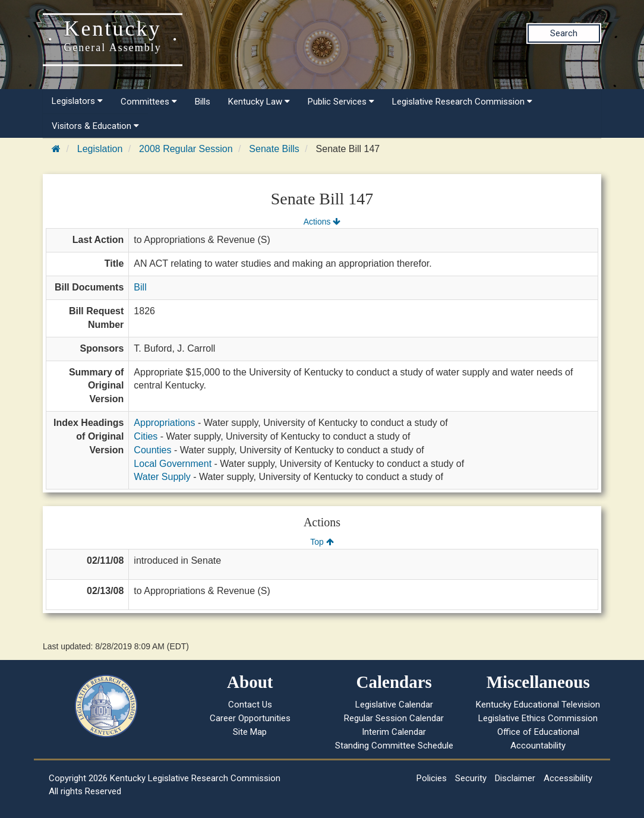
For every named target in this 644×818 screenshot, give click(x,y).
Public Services (341, 102)
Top (322, 542)
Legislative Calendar (394, 705)
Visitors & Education (95, 126)
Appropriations (164, 423)
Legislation (100, 149)
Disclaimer (515, 778)
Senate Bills (274, 149)
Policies (432, 778)
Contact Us (250, 705)
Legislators (77, 101)
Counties (152, 450)
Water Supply (162, 477)
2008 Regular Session (186, 149)
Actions (322, 222)
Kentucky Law (259, 102)
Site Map (250, 732)
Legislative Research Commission (462, 102)
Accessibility (568, 778)
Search (564, 33)
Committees (149, 102)
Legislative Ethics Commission (538, 718)
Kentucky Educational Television (538, 705)
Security (471, 778)
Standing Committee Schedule (394, 746)
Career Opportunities (250, 718)
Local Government (173, 464)
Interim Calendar (394, 732)
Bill (140, 287)
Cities (146, 436)
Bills (203, 102)
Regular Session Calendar (394, 718)
